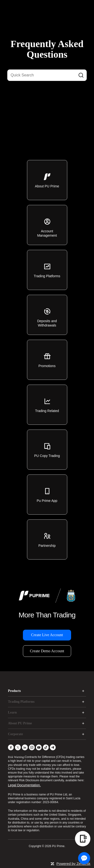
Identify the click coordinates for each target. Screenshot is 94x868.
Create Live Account (47, 635)
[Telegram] (53, 747)
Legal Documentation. (24, 785)
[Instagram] (32, 747)
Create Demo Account (47, 651)
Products (14, 691)
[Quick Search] (47, 75)
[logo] (50, 7)
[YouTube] (39, 747)
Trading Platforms (21, 702)
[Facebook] (11, 747)
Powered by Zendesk (73, 864)
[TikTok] (46, 747)
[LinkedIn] (25, 747)
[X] (18, 747)
